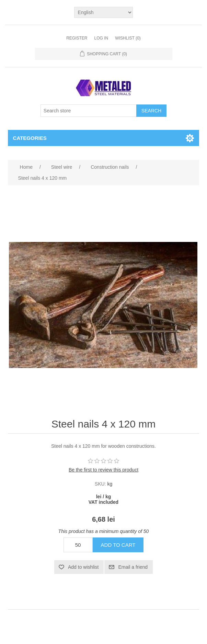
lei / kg (104, 497)
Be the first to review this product (103, 470)
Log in (101, 38)
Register (77, 38)
